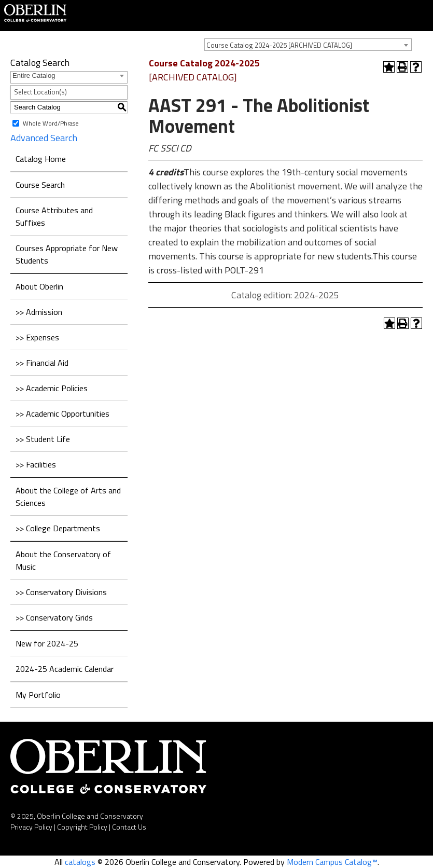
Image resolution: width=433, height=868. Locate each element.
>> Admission (39, 312)
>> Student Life (43, 439)
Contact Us (129, 827)
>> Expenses (37, 337)
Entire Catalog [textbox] (34, 75)
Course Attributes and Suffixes (54, 216)
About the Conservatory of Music (63, 560)
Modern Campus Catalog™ (332, 862)
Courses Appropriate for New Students (67, 254)
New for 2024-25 (47, 643)
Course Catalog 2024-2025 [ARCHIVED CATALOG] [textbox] (279, 45)
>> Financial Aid (42, 363)
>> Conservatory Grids (54, 617)
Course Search (40, 185)
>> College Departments (58, 528)
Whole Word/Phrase (51, 123)
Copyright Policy (82, 827)
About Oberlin (39, 286)
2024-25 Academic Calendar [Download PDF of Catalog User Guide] (65, 669)
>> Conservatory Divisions (61, 592)
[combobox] (308, 45)
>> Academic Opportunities (62, 414)
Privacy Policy (31, 827)
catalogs (80, 862)
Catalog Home (41, 159)
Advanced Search (44, 138)
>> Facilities (36, 464)
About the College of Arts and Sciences (68, 497)
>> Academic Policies (52, 388)
